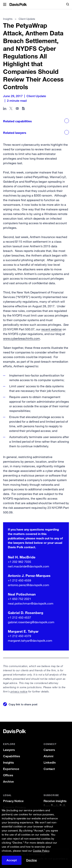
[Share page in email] (17, 109)
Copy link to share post (23, 704)
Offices (8, 775)
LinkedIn (50, 763)
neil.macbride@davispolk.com (29, 566)
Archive (8, 782)
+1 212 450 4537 (19, 617)
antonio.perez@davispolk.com (29, 585)
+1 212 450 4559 (19, 580)
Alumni (48, 756)
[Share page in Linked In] (5, 109)
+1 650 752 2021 (19, 599)
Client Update (27, 19)
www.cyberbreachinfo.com (22, 338)
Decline (31, 860)
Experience (11, 769)
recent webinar (52, 329)
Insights (8, 763)
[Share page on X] (11, 109)
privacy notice (19, 691)
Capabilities (12, 756)
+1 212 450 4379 (19, 636)
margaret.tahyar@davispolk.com (30, 641)
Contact (49, 769)
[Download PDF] (24, 109)
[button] (5, 5)
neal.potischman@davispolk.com (31, 603)
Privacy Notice (13, 801)
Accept (12, 860)
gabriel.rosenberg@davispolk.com (31, 622)
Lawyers (9, 750)
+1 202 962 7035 (19, 562)
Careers (49, 750)
